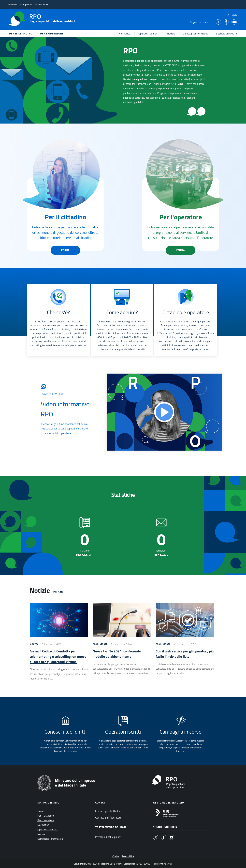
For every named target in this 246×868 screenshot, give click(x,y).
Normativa (125, 33)
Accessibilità (128, 856)
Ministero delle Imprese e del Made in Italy (28, 4)
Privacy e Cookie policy (108, 837)
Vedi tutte (58, 592)
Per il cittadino (21, 33)
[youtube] (234, 22)
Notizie (171, 33)
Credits (116, 856)
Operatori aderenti (149, 33)
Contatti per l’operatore (108, 818)
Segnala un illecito (226, 33)
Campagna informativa (196, 33)
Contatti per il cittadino (108, 811)
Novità (34, 644)
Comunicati (100, 644)
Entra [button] (65, 250)
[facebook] (226, 22)
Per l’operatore (52, 33)
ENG (234, 15)
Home (41, 811)
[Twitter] (218, 22)
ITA (227, 15)
